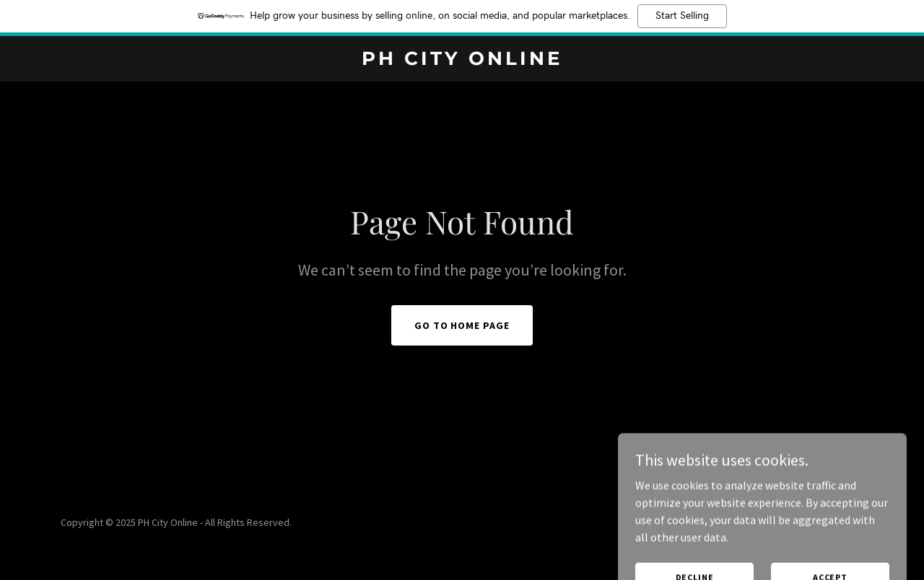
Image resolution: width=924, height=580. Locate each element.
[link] (462, 61)
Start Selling (682, 16)
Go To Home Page (462, 325)
